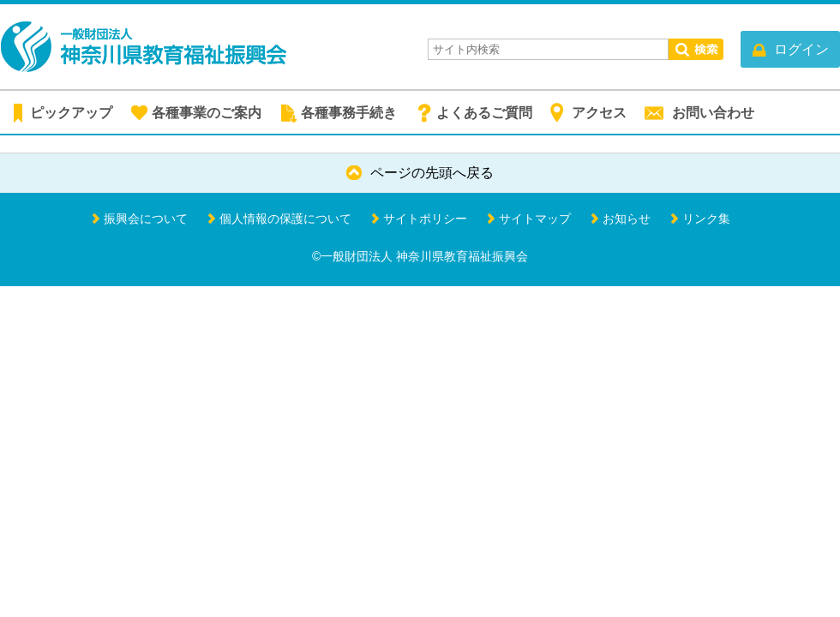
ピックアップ (71, 113)
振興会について (146, 219)
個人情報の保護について (285, 219)
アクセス (599, 113)
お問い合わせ (713, 113)
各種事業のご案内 (207, 113)
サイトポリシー (425, 219)
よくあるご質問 (484, 113)
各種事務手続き (349, 113)
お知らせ (627, 219)
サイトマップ (535, 219)
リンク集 (706, 219)
